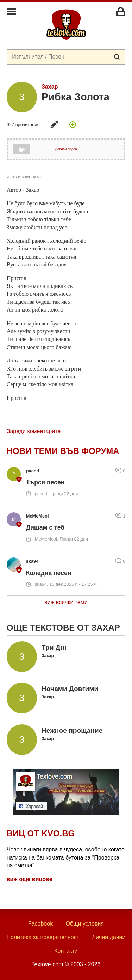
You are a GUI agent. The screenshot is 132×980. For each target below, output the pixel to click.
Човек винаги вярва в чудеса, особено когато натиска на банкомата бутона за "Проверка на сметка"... (66, 857)
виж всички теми (66, 602)
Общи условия (85, 924)
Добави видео (66, 149)
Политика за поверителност (43, 937)
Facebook (40, 924)
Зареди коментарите (34, 431)
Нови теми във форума (63, 451)
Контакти (66, 951)
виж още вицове (30, 879)
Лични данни (109, 937)
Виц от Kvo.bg (41, 833)
